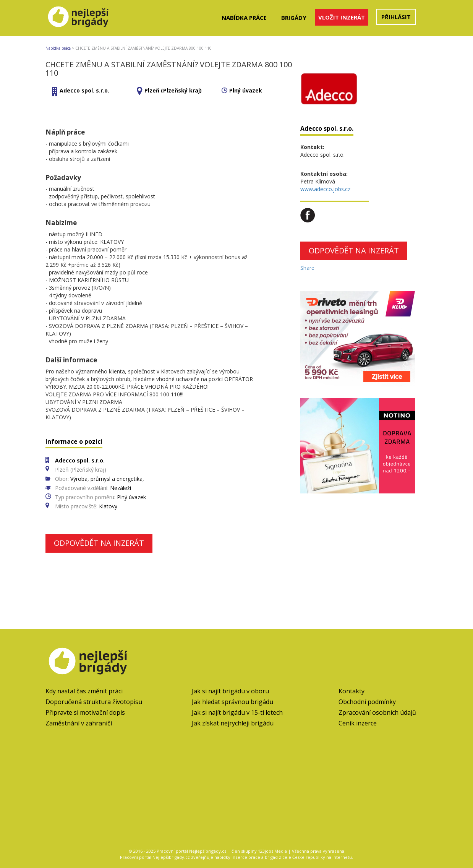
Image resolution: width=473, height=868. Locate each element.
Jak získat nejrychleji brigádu (233, 723)
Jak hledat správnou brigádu (232, 702)
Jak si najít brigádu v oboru (230, 691)
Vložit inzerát (342, 17)
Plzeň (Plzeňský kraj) (173, 90)
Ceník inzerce (358, 723)
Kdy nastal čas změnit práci (84, 691)
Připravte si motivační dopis (85, 712)
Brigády (294, 18)
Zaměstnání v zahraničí (79, 723)
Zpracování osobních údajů (377, 712)
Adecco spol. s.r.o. (84, 90)
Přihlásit (396, 17)
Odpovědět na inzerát (99, 543)
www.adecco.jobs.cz (325, 189)
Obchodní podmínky (367, 702)
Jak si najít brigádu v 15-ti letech (237, 712)
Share (307, 268)
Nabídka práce (244, 18)
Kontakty (352, 691)
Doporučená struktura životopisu (94, 702)
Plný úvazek (246, 90)
